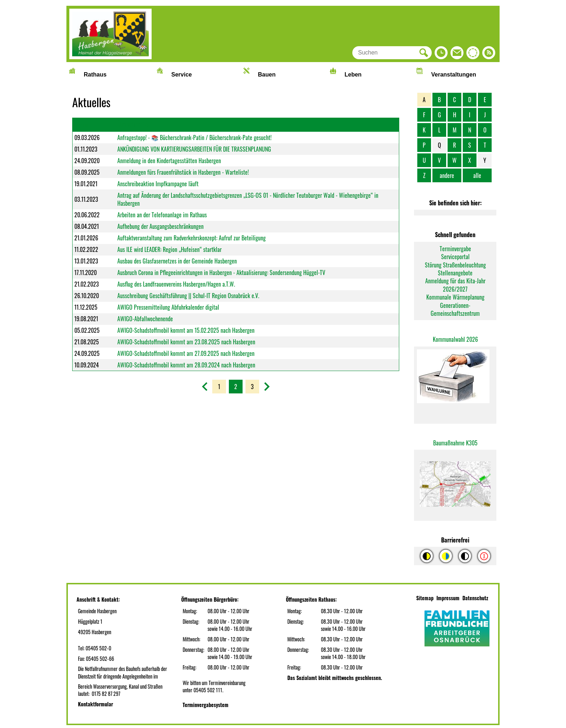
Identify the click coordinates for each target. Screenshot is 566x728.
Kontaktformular (95, 704)
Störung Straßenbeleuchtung (455, 265)
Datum (81, 125)
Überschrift (129, 124)
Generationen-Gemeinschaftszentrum (455, 309)
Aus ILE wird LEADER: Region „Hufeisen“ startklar (169, 249)
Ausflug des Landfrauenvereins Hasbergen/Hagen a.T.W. (176, 284)
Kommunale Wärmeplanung (455, 297)
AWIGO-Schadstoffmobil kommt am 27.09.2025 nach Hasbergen (186, 353)
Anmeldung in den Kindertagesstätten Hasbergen (169, 161)
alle (477, 175)
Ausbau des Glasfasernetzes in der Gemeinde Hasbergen (177, 261)
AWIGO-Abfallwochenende (145, 319)
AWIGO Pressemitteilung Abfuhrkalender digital (168, 307)
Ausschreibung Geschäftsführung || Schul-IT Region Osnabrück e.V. (188, 296)
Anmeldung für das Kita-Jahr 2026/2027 (455, 285)
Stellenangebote (455, 273)
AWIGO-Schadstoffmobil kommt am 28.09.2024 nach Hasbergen (186, 365)
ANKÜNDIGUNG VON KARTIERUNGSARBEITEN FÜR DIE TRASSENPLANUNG (194, 149)
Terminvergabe (455, 249)
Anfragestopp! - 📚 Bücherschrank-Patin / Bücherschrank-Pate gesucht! (194, 138)
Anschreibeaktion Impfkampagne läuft (158, 184)
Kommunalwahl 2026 (455, 339)
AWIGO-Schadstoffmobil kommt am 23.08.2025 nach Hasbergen (186, 342)
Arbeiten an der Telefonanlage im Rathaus (162, 215)
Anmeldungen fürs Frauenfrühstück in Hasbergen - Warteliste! (183, 172)
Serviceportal (455, 257)
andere (447, 175)
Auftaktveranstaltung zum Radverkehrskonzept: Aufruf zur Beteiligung (191, 238)
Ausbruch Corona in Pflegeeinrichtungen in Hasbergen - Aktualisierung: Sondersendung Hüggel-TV (221, 273)
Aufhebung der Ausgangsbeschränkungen (160, 226)
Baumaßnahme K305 (455, 443)
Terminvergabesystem (206, 705)
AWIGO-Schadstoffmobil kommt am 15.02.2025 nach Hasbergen (186, 330)
